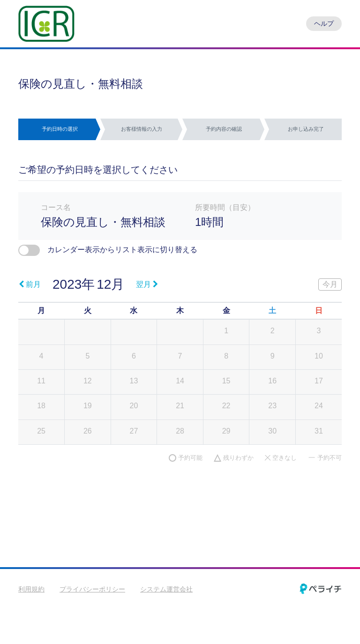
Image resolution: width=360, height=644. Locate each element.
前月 (30, 284)
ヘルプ (324, 23)
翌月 (147, 284)
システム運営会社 (166, 589)
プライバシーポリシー (92, 589)
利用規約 (31, 589)
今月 (330, 284)
